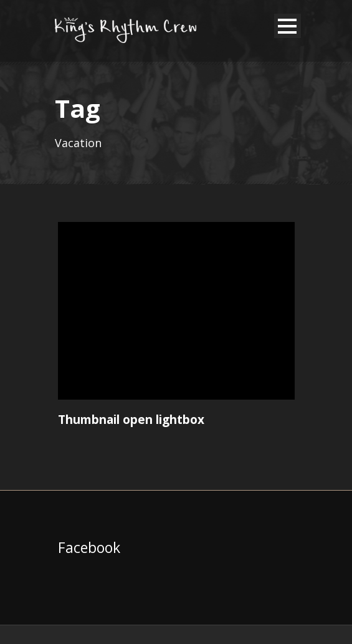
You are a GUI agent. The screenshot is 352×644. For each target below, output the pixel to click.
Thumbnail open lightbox (131, 420)
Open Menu (288, 26)
